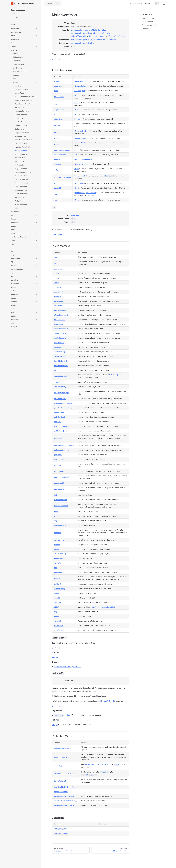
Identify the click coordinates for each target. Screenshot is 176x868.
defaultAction (59, 97)
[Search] (53, 4)
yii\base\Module (81, 138)
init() (56, 495)
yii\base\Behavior (81, 86)
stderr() (57, 593)
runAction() (58, 572)
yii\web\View (91, 193)
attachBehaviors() (61, 315)
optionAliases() (60, 525)
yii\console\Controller (102, 33)
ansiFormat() (59, 306)
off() (55, 516)
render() (57, 549)
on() (55, 521)
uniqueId (57, 188)
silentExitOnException (62, 177)
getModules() (59, 431)
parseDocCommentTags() (64, 805)
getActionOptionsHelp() (63, 408)
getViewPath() (59, 471)
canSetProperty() (60, 338)
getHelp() (57, 422)
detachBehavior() (61, 361)
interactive (58, 119)
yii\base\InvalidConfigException (68, 666)
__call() (56, 257)
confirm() (57, 347)
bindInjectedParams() (62, 748)
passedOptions (60, 155)
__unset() (57, 287)
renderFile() (58, 558)
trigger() (57, 616)
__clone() (57, 263)
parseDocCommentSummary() (65, 801)
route (56, 170)
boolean (78, 91)
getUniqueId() (59, 459)
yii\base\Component (97, 36)
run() (56, 568)
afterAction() (59, 301)
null (88, 81)
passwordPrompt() (61, 540)
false (86, 131)
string (77, 95)
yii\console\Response (83, 164)
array (76, 150)
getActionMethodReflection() (65, 787)
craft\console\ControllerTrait (83, 43)
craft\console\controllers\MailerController (88, 30)
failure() (57, 382)
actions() (57, 297)
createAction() (59, 352)
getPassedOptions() (62, 450)
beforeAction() (59, 320)
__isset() (57, 278)
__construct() (59, 269)
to (55, 183)
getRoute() (58, 455)
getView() (58, 465)
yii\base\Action (80, 81)
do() (55, 370)
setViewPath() (59, 589)
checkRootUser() (60, 757)
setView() (58, 584)
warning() (58, 621)
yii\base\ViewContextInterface (103, 40)
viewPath (57, 200)
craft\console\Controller (81, 33)
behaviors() (58, 324)
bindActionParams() (61, 329)
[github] (164, 4)
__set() (56, 283)
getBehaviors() (60, 417)
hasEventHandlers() (62, 477)
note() (56, 512)
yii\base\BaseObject (116, 36)
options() (57, 533)
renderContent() (60, 554)
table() (56, 607)
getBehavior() (59, 412)
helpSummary (59, 110)
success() (58, 603)
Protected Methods (149, 25)
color (56, 91)
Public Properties (148, 18)
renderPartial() (59, 563)
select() (57, 578)
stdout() (57, 598)
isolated (57, 125)
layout (56, 132)
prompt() (57, 545)
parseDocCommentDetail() (64, 796)
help (56, 104)
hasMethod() (59, 483)
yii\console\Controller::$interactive (98, 764)
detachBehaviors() (61, 366)
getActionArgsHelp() (62, 393)
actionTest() (58, 292)
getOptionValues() (61, 438)
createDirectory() (60, 356)
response (57, 164)
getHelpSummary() (61, 426)
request (57, 159)
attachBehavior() (60, 310)
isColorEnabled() (60, 500)
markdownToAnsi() (61, 506)
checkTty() (58, 766)
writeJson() (58, 626)
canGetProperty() (60, 333)
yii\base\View (80, 193)
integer (55, 657)
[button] (24, 10)
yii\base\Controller (79, 36)
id (54, 114)
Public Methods (148, 22)
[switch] (157, 4)
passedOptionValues (62, 150)
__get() (56, 273)
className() (59, 343)
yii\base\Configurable (80, 40)
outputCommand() (61, 792)
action (56, 81)
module (57, 138)
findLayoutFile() (60, 387)
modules (57, 144)
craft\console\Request (83, 159)
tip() (55, 612)
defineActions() (60, 781)
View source (57, 59)
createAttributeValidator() (64, 773)
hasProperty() (59, 489)
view (56, 194)
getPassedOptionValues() (64, 445)
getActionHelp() (60, 399)
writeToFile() (59, 630)
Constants (146, 29)
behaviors (58, 86)
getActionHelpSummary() (63, 403)
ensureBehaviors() (61, 376)
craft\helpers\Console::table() (103, 607)
